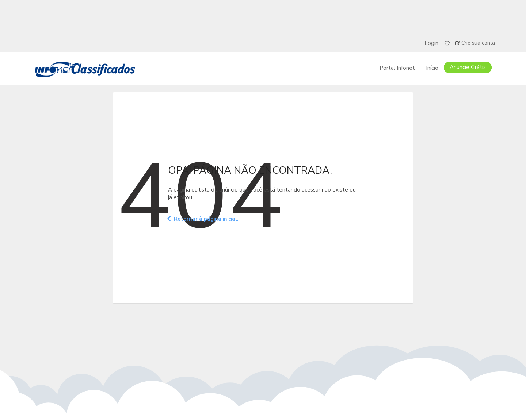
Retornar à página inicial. (203, 219)
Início (432, 68)
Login (431, 43)
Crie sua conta (478, 43)
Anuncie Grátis (468, 67)
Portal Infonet (397, 68)
